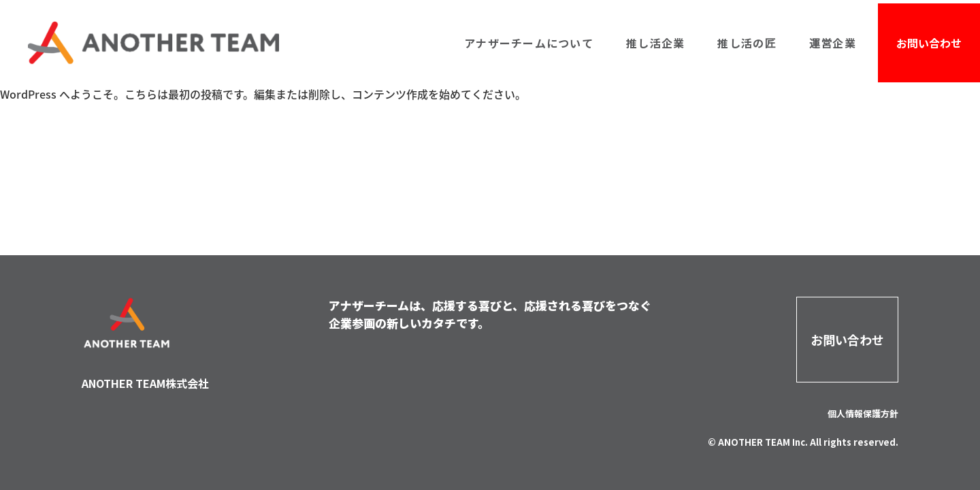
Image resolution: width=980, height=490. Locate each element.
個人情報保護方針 (863, 413)
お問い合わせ (929, 43)
